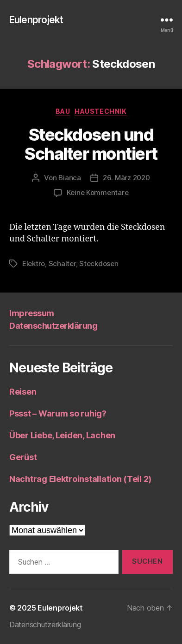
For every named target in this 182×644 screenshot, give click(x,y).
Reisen (23, 392)
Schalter (62, 263)
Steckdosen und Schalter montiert (91, 144)
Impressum (32, 313)
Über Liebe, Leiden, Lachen (62, 435)
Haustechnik (100, 111)
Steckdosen (99, 263)
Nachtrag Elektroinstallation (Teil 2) (80, 479)
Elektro (34, 263)
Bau (63, 111)
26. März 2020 (126, 178)
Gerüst (23, 457)
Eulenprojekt (36, 20)
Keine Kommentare (98, 192)
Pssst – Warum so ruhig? (58, 413)
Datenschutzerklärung (53, 326)
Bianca (69, 178)
